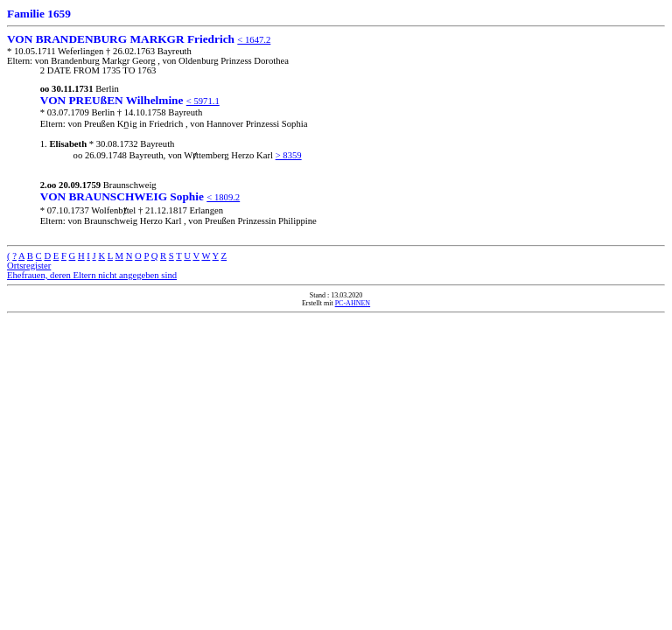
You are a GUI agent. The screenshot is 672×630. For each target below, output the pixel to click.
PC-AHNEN (353, 303)
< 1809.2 (223, 197)
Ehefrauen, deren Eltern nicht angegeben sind (92, 275)
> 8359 (289, 155)
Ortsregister (29, 266)
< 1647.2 (254, 40)
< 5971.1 (203, 101)
